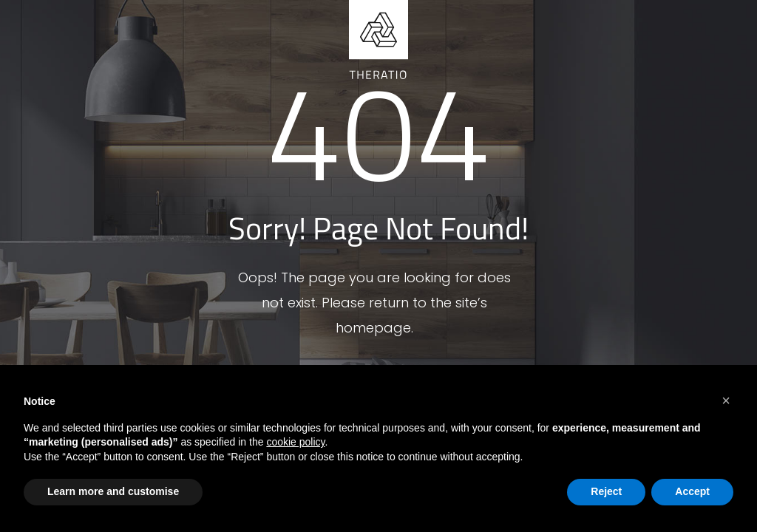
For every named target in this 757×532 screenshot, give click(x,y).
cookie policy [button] (295, 442)
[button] (726, 400)
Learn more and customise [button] (113, 491)
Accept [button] (692, 491)
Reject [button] (606, 491)
